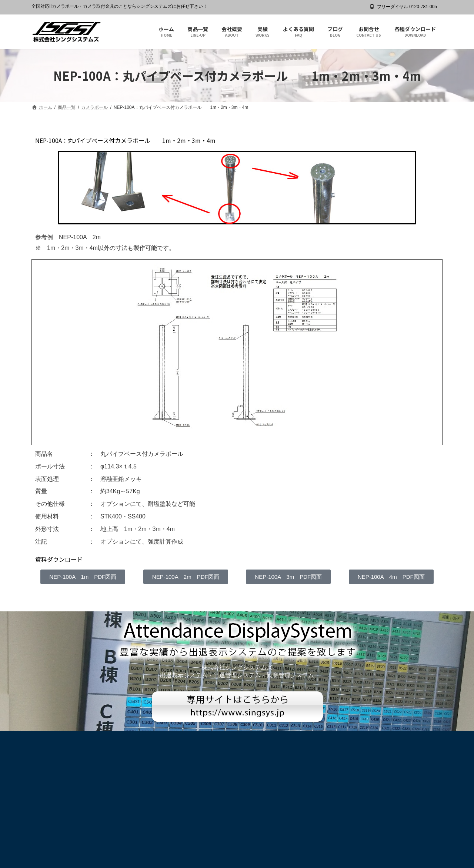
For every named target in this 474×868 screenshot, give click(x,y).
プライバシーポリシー (60, 738)
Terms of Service (302, 847)
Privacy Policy (262, 847)
